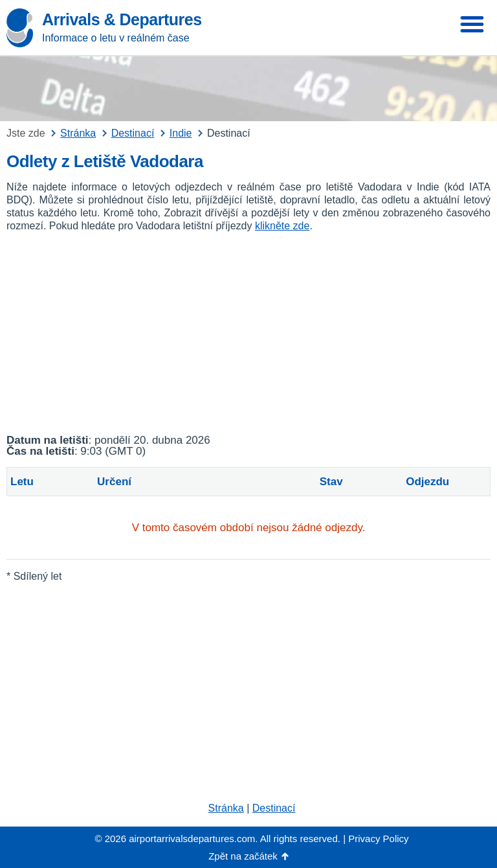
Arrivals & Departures (122, 19)
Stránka (226, 808)
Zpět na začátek (243, 856)
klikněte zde (282, 226)
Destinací (274, 808)
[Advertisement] (248, 334)
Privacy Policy (378, 839)
